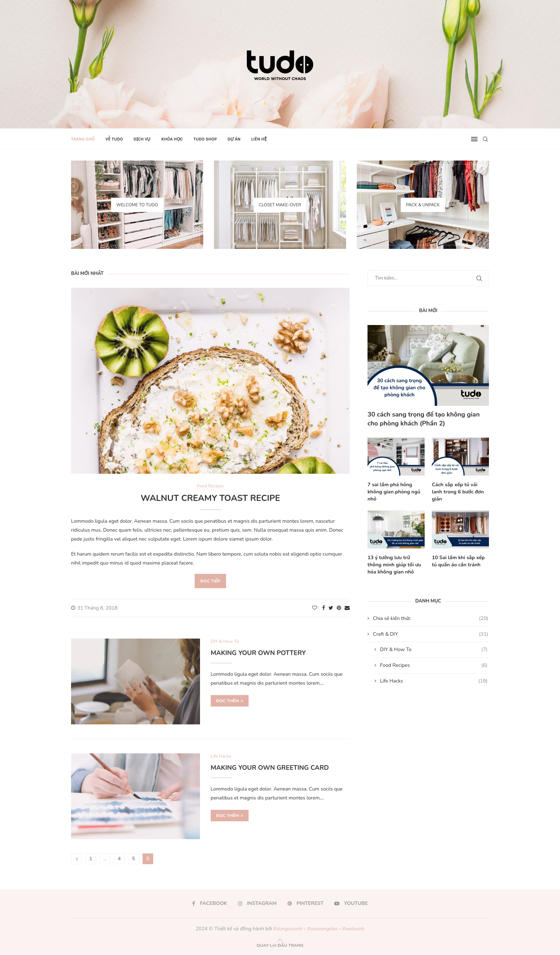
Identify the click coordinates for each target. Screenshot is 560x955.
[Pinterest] (306, 904)
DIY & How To (434, 649)
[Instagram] (257, 904)
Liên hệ (259, 139)
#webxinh (353, 929)
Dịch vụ (142, 139)
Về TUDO (114, 139)
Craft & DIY (431, 634)
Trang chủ (83, 139)
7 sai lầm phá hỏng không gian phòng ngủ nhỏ (394, 492)
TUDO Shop (205, 139)
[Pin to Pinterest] (339, 608)
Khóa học (172, 139)
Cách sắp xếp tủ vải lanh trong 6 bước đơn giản (460, 488)
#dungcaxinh (288, 929)
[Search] (485, 139)
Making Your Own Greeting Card (270, 768)
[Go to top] (280, 946)
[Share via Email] (347, 608)
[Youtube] (351, 904)
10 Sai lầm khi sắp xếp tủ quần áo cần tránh (458, 561)
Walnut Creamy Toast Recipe (211, 498)
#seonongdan (322, 929)
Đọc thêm (230, 701)
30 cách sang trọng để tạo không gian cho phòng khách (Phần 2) (424, 419)
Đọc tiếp (210, 581)
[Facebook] (210, 904)
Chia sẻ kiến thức (431, 618)
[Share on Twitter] (331, 608)
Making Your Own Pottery (258, 653)
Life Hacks (434, 680)
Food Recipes (434, 665)
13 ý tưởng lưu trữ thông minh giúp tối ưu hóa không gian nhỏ (396, 564)
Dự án (234, 139)
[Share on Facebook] (324, 608)
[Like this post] (315, 608)
